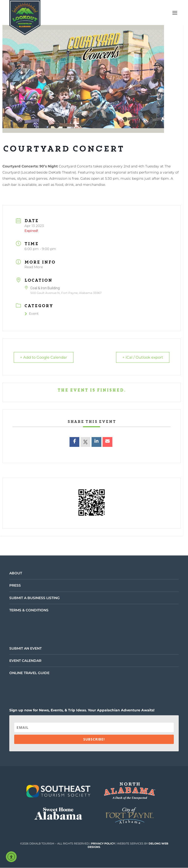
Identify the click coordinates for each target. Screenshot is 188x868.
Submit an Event (25, 649)
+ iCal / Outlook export (142, 358)
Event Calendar (25, 661)
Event (32, 314)
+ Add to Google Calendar (44, 358)
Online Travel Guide (29, 673)
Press (15, 586)
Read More (34, 267)
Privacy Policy (103, 844)
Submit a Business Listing (35, 598)
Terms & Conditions (29, 610)
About (16, 573)
